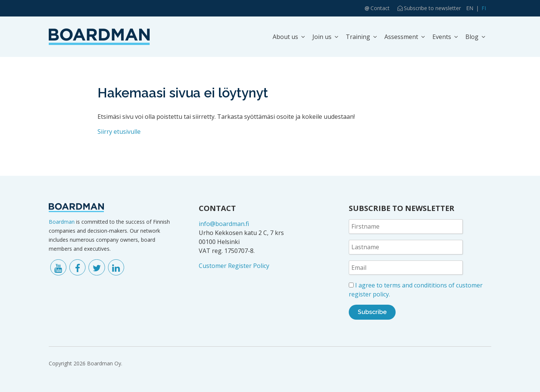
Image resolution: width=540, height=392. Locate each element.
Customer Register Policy (234, 266)
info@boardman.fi (224, 224)
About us (285, 37)
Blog (472, 37)
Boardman (62, 222)
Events (442, 37)
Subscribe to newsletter (432, 8)
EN (470, 8)
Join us (322, 37)
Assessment (401, 37)
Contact (380, 8)
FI (484, 8)
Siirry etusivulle (119, 132)
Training (358, 37)
